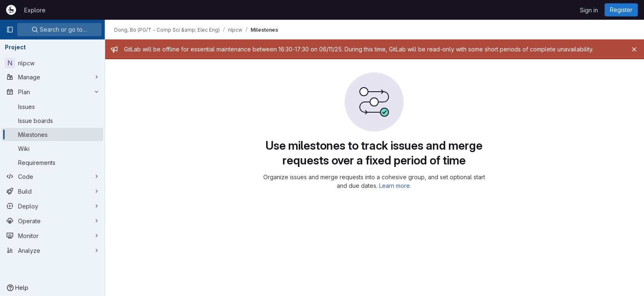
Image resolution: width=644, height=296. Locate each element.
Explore (35, 10)
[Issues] (52, 106)
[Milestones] (52, 134)
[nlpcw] (52, 63)
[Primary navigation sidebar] (10, 30)
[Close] (634, 49)
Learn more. (396, 186)
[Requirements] (52, 162)
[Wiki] (52, 148)
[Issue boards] (52, 120)
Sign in (589, 10)
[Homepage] (11, 10)
